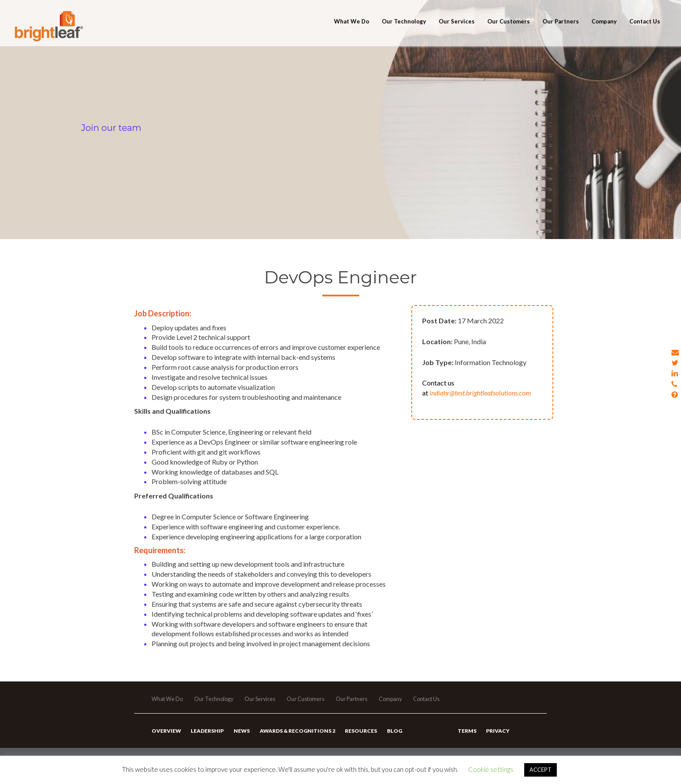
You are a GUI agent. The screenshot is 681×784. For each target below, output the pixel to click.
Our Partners (561, 31)
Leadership (206, 736)
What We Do (352, 31)
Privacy (497, 736)
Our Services (457, 31)
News (240, 736)
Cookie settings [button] (491, 769)
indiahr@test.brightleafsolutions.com (480, 393)
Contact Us (645, 31)
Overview (166, 736)
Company (604, 31)
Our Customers (509, 31)
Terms (467, 736)
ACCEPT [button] (541, 770)
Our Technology (404, 31)
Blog (391, 736)
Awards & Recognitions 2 (295, 736)
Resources (358, 736)
